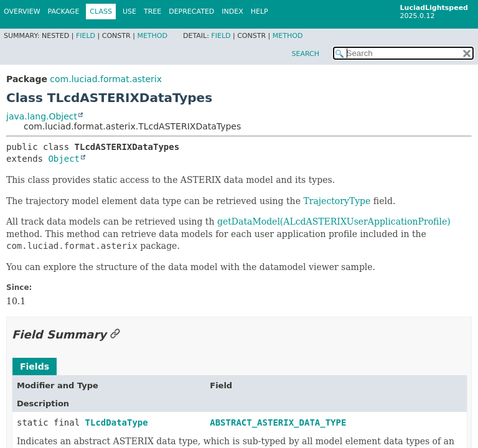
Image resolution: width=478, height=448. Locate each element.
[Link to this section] (115, 334)
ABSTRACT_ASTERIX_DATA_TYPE (278, 422)
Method (152, 36)
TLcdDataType (117, 422)
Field (86, 36)
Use (129, 12)
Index (232, 12)
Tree (152, 12)
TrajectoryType (337, 201)
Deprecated (191, 12)
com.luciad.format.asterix (106, 79)
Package (64, 12)
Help (260, 12)
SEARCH (305, 54)
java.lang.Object (42, 116)
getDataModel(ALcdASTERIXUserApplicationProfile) (334, 222)
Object (64, 159)
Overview (22, 12)
